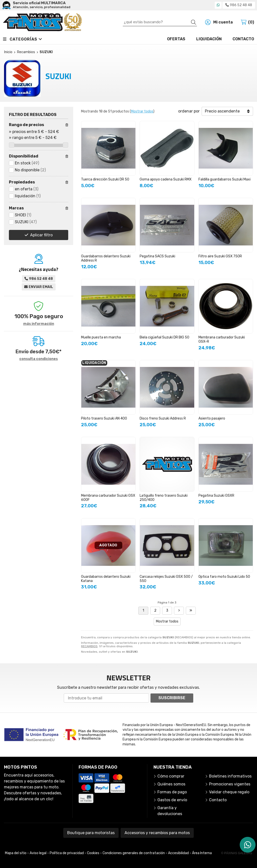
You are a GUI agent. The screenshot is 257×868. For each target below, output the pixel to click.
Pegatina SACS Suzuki (157, 256)
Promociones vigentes (230, 784)
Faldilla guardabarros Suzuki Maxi (225, 179)
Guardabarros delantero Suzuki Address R (106, 258)
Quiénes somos (171, 784)
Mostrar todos (142, 111)
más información (39, 324)
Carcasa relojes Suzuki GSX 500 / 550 (166, 579)
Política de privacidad (67, 853)
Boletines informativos (230, 776)
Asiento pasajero (212, 418)
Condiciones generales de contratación (134, 853)
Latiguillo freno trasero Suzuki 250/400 (164, 498)
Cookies (93, 853)
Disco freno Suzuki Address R (163, 418)
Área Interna (202, 853)
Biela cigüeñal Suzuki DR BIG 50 (164, 337)
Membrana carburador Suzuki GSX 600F (108, 498)
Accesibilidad (178, 853)
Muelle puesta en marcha (101, 337)
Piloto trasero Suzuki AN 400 (104, 418)
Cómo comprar (171, 776)
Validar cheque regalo (229, 792)
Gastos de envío (172, 800)
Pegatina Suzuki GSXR (216, 496)
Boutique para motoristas (91, 833)
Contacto (218, 800)
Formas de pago (172, 792)
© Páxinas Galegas (237, 853)
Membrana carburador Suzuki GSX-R (222, 339)
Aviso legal (38, 853)
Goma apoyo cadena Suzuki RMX (166, 179)
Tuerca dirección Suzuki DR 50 (105, 179)
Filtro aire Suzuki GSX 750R (220, 256)
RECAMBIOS (89, 646)
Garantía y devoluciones (170, 811)
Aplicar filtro (41, 235)
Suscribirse (172, 698)
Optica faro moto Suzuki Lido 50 (224, 577)
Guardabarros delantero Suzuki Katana (106, 579)
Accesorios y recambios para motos (157, 833)
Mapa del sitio (16, 853)
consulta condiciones (39, 359)
